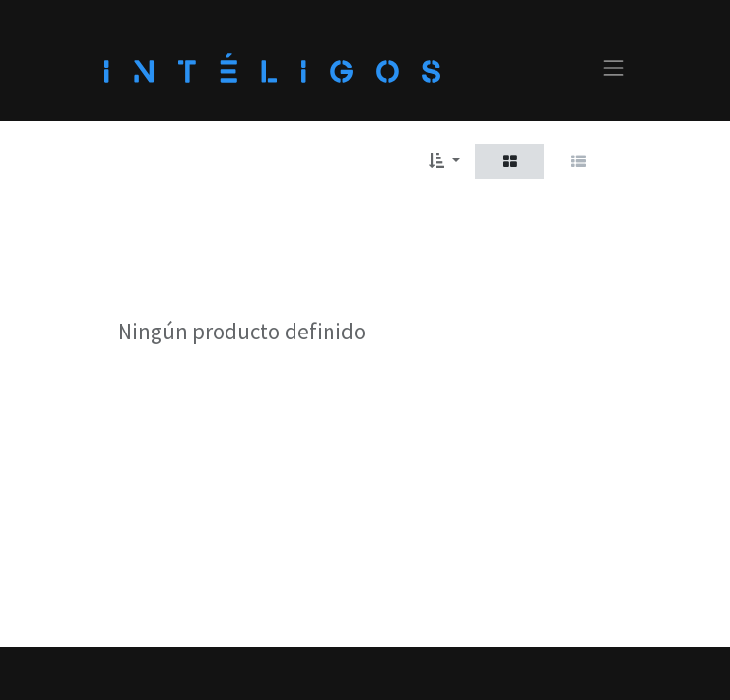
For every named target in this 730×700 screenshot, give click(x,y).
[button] (444, 160)
